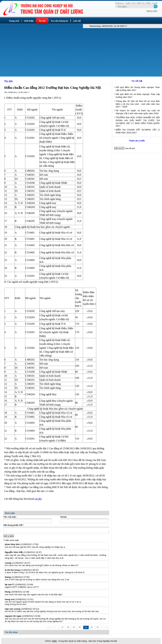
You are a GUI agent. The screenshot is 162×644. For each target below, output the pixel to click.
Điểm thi (141, 3)
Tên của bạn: (10, 517)
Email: (64, 517)
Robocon (119, 3)
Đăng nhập (152, 11)
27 (62, 627)
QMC (55, 641)
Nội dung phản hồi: (14, 525)
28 (68, 627)
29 (74, 627)
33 (98, 627)
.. (57, 627)
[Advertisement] (81, 52)
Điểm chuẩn (152, 3)
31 (86, 627)
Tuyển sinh (130, 3)
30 (80, 627)
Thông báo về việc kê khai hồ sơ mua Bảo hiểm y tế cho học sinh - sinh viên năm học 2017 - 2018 (138, 104)
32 (92, 627)
